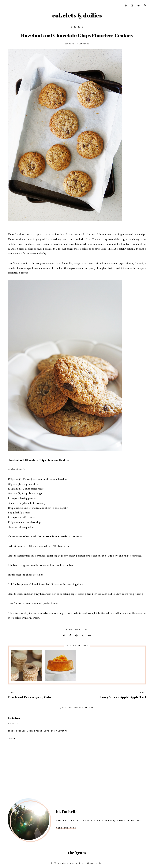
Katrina (14, 718)
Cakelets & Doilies (77, 15)
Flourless (83, 44)
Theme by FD (94, 863)
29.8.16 (13, 723)
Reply (12, 738)
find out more (66, 828)
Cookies (69, 44)
